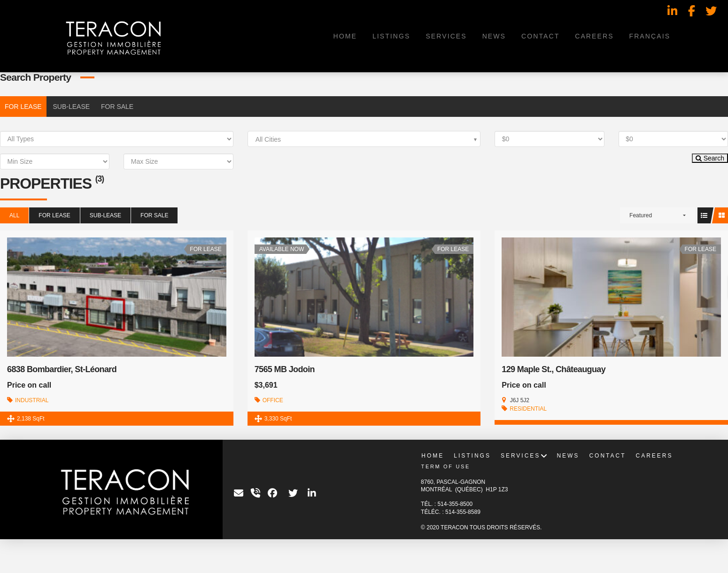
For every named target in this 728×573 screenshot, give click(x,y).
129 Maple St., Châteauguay (554, 369)
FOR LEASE (23, 107)
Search (710, 158)
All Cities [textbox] (268, 139)
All (14, 215)
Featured (641, 215)
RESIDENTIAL (528, 409)
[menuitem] (649, 36)
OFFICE (273, 400)
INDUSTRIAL (32, 400)
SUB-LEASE (71, 107)
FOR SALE (117, 107)
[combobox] (364, 139)
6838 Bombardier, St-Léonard (62, 369)
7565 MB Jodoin (285, 369)
